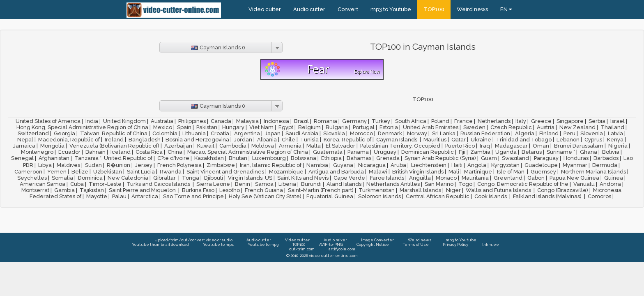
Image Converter (377, 240)
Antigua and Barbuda (336, 172)
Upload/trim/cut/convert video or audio (193, 240)
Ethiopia (331, 158)
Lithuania (194, 133)
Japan (273, 133)
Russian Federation (485, 133)
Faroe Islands (387, 178)
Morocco (361, 133)
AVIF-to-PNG (331, 244)
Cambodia (233, 146)
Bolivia (611, 152)
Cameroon (28, 172)
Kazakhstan (209, 158)
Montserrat (35, 190)
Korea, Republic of (347, 140)
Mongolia (52, 146)
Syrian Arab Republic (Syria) (440, 158)
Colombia (165, 133)
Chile (289, 140)
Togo (465, 184)
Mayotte (97, 196)
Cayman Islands (397, 140)
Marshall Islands (420, 190)
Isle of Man (511, 172)
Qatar (459, 140)
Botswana (304, 158)
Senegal (22, 158)
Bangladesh (145, 140)
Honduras (576, 158)
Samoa (264, 184)
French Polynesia (179, 165)
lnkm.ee (491, 244)
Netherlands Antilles (393, 184)
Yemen (57, 172)
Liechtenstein (429, 165)
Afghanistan (54, 158)
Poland (440, 121)
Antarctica (145, 196)
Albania (267, 140)
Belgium (309, 127)
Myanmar (575, 165)
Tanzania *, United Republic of (113, 158)
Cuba (77, 184)
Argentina (247, 133)
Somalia (62, 178)
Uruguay (385, 152)
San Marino (439, 184)
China (175, 152)
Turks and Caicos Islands (159, 184)
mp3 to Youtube (391, 9)
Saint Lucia (141, 172)
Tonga (191, 178)
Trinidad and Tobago (524, 140)
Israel (618, 121)
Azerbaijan (178, 146)
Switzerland (33, 133)
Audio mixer (335, 240)
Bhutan (238, 158)
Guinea (614, 178)
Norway (417, 133)
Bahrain (95, 152)
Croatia (220, 133)
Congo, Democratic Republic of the (523, 184)
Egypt (286, 127)
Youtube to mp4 (218, 244)
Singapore (570, 121)
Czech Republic (511, 127)
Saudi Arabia (302, 133)
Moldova (263, 146)
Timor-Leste (105, 184)
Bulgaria (337, 127)
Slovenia (592, 133)
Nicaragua (372, 165)
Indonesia (276, 121)
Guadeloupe (541, 165)
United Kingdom (124, 121)
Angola (477, 165)
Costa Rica (149, 152)
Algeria (525, 133)
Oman (541, 146)
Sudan (93, 165)
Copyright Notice (373, 244)
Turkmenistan (377, 190)
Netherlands (494, 121)
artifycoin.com (342, 249)
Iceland (121, 152)
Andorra (610, 184)
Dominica (90, 178)
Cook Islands (491, 196)
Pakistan (207, 127)
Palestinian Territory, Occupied (400, 146)
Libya (45, 165)
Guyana (343, 165)
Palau (119, 196)
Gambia (64, 190)
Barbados (606, 158)
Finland (549, 133)
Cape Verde (349, 178)
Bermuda (605, 165)
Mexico (163, 127)
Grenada (388, 158)
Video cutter (265, 9)
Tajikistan (92, 190)
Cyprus (593, 140)
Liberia (287, 184)
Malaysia (247, 121)
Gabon (536, 178)
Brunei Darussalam (579, 146)
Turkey (381, 121)
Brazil (301, 121)
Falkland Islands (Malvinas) (548, 196)
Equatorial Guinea (330, 196)
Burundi (311, 184)
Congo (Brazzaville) (563, 190)
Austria (546, 127)
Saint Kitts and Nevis (303, 178)
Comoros (599, 196)
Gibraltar (165, 178)
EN (506, 9)
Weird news (472, 9)
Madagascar (511, 146)
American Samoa (43, 184)
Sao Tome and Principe (193, 196)
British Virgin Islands (418, 172)
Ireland (114, 140)
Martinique (478, 172)
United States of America (48, 121)
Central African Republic (438, 196)
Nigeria (618, 146)
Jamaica (24, 146)
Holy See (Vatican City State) (265, 196)
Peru (569, 133)
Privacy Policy (455, 244)
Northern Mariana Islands (593, 172)
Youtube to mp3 (263, 244)
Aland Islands (344, 184)
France (463, 121)
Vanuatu (584, 184)
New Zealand (577, 127)
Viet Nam (261, 127)
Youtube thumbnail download (160, 244)
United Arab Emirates (431, 127)
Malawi (378, 172)
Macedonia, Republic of (69, 140)
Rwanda (171, 172)
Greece (541, 121)
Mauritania (475, 178)
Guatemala (328, 152)
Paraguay (546, 158)
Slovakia (334, 133)
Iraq (485, 146)
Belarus (532, 152)
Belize (80, 172)
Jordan (243, 140)
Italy (521, 121)
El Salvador (340, 146)
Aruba (398, 165)
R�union (118, 165)
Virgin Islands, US (250, 178)
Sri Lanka (444, 133)
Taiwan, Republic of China (114, 133)
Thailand (612, 127)
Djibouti (214, 178)
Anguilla (420, 178)
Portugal (364, 127)
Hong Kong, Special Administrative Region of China (82, 127)
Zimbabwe (221, 165)
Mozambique (286, 172)
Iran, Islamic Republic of (271, 165)
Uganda (506, 152)
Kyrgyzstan (505, 165)
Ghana (589, 152)
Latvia (615, 133)
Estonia (389, 127)
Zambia (480, 152)
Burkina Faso (198, 190)
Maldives (68, 165)
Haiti (457, 165)
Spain (184, 127)
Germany (354, 121)
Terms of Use (416, 244)
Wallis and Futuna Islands (499, 190)
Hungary (233, 127)
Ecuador (69, 152)
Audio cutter (309, 9)
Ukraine (481, 140)
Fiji (462, 152)
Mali (454, 172)
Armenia (290, 146)
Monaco (446, 178)
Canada (221, 121)
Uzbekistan (108, 172)
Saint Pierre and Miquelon (143, 190)
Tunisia (309, 140)
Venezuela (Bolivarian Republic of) (114, 146)
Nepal (25, 140)
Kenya (615, 140)
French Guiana (264, 190)
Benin (243, 184)
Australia (162, 121)
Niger (453, 190)
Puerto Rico (460, 146)
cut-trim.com (302, 249)
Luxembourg (269, 158)
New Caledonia (128, 178)
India (92, 121)
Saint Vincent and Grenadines (225, 172)
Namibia (317, 165)
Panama (358, 152)
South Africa (411, 121)
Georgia (64, 133)
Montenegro (37, 152)
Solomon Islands (379, 196)
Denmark (390, 133)
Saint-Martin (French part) (321, 190)
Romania (325, 121)
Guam (489, 158)
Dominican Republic (428, 152)
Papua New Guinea (574, 178)
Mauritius (435, 140)
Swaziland (515, 158)
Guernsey (543, 172)
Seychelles (32, 178)
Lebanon (568, 140)
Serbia (597, 121)
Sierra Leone (213, 184)
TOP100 (434, 9)
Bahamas (359, 158)
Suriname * (561, 152)
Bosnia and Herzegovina (197, 140)
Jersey (144, 165)
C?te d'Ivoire (173, 158)
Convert (348, 9)
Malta (314, 146)
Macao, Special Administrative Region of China (248, 152)
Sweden (474, 127)
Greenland (508, 178)
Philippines (192, 121)
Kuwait (206, 146)
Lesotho (230, 190)
